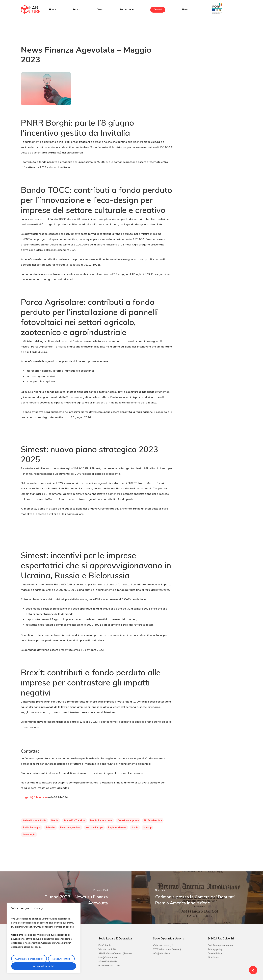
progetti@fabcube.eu (34, 797)
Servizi (76, 10)
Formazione (127, 10)
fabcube (50, 828)
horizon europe (94, 828)
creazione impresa (128, 820)
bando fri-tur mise (74, 820)
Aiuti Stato (213, 957)
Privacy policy (215, 949)
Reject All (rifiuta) (61, 959)
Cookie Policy (215, 953)
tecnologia (29, 835)
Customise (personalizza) (29, 959)
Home (52, 10)
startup (147, 828)
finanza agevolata (70, 828)
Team (100, 10)
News (185, 10)
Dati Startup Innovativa (220, 945)
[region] (44, 938)
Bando (55, 820)
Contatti (158, 10)
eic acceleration (153, 820)
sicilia (135, 828)
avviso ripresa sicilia (34, 820)
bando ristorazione (101, 820)
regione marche (117, 828)
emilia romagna (32, 828)
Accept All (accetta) (44, 966)
